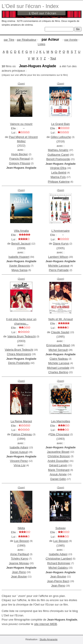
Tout (53, 58)
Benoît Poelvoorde (58, 159)
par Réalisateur (27, 40)
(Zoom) (21, 84)
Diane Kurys (61, 244)
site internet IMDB (45, 624)
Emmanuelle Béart (58, 345)
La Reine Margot (21, 421)
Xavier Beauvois (19, 266)
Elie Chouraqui (60, 434)
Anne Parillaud (20, 554)
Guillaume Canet (58, 155)
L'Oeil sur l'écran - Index (30, 6)
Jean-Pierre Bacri (58, 581)
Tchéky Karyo (19, 559)
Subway (60, 528)
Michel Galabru (58, 568)
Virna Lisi (20, 465)
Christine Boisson (59, 456)
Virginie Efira (58, 168)
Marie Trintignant (59, 470)
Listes (42, 44)
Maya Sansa (19, 270)
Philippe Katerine (59, 182)
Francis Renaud (19, 159)
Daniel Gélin (58, 479)
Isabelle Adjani (19, 447)
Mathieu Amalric (58, 150)
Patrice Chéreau (21, 434)
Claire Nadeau (59, 359)
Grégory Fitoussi (20, 163)
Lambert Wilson (58, 257)
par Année (71, 40)
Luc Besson (21, 541)
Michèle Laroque (59, 266)
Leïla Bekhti (59, 173)
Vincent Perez (19, 461)
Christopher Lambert (59, 559)
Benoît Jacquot (21, 244)
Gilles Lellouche (61, 137)
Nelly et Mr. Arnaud (61, 319)
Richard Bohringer (59, 563)
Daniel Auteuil (19, 452)
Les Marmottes (60, 421)
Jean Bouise (19, 576)
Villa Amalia (21, 231)
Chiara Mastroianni (19, 354)
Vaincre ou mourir (21, 124)
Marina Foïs (58, 177)
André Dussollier (58, 461)
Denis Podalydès (19, 363)
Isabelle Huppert (19, 257)
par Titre (9, 40)
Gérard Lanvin (58, 465)
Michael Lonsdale (58, 368)
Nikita (21, 528)
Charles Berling (58, 372)
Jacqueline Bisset (58, 452)
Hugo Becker (20, 154)
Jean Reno (19, 572)
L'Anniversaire (60, 231)
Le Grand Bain (61, 124)
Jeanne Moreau (19, 563)
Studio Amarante (49, 639)
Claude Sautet (60, 332)
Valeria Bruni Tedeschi (21, 336)
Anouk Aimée (58, 474)
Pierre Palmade (59, 270)
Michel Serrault (58, 350)
